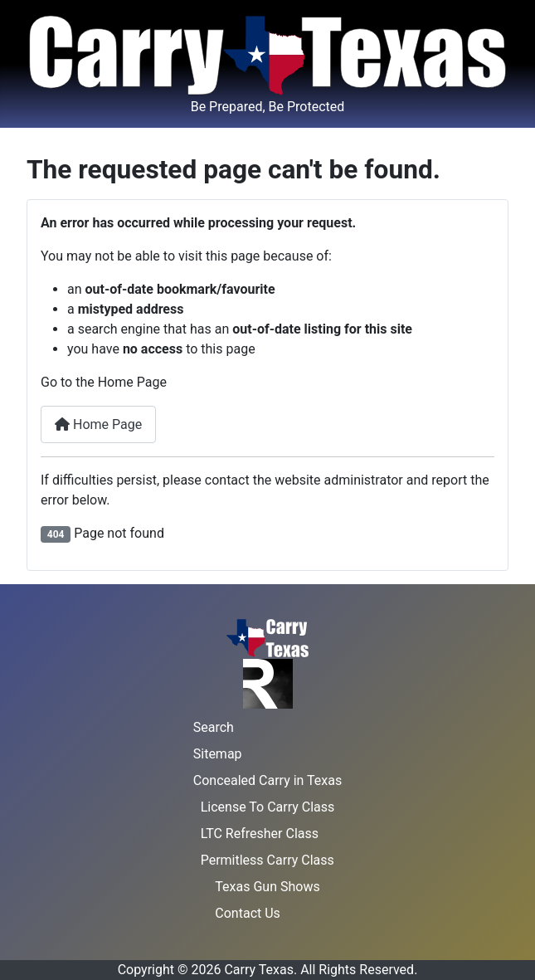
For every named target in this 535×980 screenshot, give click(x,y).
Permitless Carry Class (267, 860)
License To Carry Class (268, 807)
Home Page (98, 424)
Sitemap (218, 754)
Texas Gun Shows (267, 887)
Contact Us (248, 913)
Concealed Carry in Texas (267, 780)
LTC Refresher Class (260, 834)
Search (214, 727)
